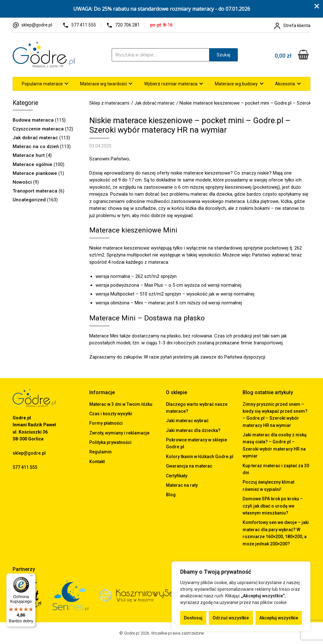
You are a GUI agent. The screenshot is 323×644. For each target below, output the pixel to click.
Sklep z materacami (109, 103)
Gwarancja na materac (189, 466)
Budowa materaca (33, 120)
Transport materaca (35, 191)
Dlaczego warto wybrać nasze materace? (197, 408)
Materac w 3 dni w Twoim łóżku (121, 404)
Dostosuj (193, 618)
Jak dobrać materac (35, 138)
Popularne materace (42, 84)
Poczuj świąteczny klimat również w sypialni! (268, 486)
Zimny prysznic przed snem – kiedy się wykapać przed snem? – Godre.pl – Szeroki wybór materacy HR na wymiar (275, 415)
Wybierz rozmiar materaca (171, 84)
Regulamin (100, 452)
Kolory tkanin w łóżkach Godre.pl (200, 457)
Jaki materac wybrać (187, 421)
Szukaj (223, 55)
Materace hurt (29, 155)
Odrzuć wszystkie (231, 618)
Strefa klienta (297, 26)
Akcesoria (285, 84)
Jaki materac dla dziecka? (193, 430)
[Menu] (32, 577)
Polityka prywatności (110, 442)
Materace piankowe (35, 173)
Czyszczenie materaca (38, 129)
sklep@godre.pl (37, 25)
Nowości (22, 182)
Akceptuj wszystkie (279, 618)
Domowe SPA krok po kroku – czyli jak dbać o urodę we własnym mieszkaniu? (273, 506)
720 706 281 (127, 25)
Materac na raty (182, 485)
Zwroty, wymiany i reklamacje (119, 433)
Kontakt (97, 462)
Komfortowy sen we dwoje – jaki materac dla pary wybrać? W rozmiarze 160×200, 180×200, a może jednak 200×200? (276, 533)
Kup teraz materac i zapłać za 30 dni (276, 469)
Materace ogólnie (32, 164)
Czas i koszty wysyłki (111, 414)
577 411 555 (84, 25)
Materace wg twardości (103, 84)
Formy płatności (106, 423)
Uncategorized (29, 200)
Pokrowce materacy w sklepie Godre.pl (197, 443)
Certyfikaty (177, 476)
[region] (241, 596)
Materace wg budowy (236, 84)
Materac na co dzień (36, 147)
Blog (171, 495)
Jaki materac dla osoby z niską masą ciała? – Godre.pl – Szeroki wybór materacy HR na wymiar (275, 445)
